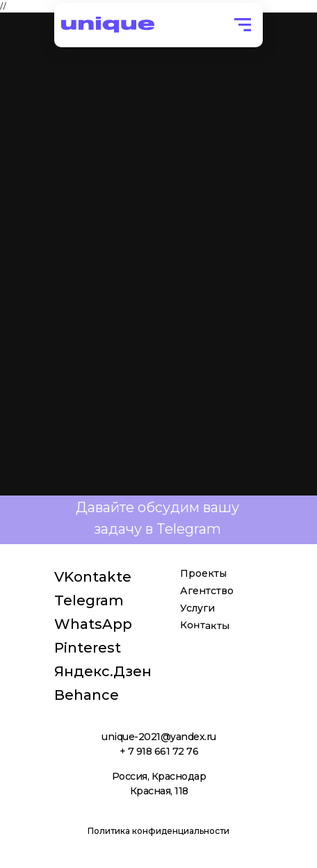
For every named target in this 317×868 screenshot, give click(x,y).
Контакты (205, 625)
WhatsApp (93, 624)
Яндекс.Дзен (103, 671)
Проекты (203, 573)
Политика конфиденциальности (158, 831)
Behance (87, 695)
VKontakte (93, 577)
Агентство (207, 591)
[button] (243, 25)
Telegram (89, 600)
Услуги (197, 608)
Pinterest (88, 648)
